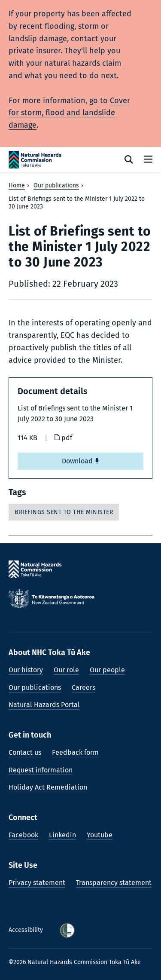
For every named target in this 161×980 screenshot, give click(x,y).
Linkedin (62, 835)
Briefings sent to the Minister (64, 512)
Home (17, 185)
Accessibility (27, 930)
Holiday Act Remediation (48, 787)
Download (81, 461)
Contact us (25, 752)
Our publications (56, 185)
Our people (107, 670)
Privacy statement (37, 883)
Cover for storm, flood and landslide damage (69, 113)
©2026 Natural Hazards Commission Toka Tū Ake (75, 962)
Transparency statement (114, 883)
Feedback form (75, 752)
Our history (26, 670)
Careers (84, 688)
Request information (41, 770)
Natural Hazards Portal (44, 705)
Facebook (23, 835)
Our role (66, 670)
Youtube (100, 835)
